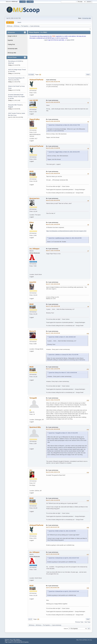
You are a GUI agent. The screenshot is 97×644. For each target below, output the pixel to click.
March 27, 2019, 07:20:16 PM (53, 400)
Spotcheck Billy (35, 427)
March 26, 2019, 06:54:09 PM (53, 102)
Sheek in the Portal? (14, 86)
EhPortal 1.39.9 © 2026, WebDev (12, 640)
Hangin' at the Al (12, 36)
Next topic (88, 622)
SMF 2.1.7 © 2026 (9, 641)
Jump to (66, 629)
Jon (31, 470)
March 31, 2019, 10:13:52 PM (53, 500)
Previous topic (79, 622)
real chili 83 (34, 100)
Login (46, 40)
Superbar (10, 40)
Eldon (32, 222)
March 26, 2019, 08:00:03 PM (53, 173)
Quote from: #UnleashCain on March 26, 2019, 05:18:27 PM (64, 125)
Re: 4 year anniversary (52, 100)
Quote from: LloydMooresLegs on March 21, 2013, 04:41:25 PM (65, 238)
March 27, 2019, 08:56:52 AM (53, 306)
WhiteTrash (11, 63)
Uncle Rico (12, 72)
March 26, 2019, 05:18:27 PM (53, 82)
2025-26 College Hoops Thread (17, 70)
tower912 (33, 282)
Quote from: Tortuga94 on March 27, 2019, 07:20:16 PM (63, 433)
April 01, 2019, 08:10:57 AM (53, 527)
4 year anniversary (51, 80)
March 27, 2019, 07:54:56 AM (53, 251)
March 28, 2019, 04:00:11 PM (53, 472)
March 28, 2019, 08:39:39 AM (53, 429)
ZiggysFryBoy (35, 119)
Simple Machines (18, 641)
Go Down (31, 75)
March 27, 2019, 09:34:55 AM (53, 333)
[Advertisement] (59, 56)
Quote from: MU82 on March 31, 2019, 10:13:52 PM (62, 531)
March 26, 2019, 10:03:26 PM (53, 224)
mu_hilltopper (34, 249)
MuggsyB (11, 107)
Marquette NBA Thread (15, 105)
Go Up (30, 619)
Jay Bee (12, 98)
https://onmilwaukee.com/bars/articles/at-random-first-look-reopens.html (66, 231)
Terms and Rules (83, 640)
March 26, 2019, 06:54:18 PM (53, 121)
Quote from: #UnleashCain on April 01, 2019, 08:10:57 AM (64, 558)
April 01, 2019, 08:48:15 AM (53, 588)
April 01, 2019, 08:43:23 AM (53, 554)
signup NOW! (71, 40)
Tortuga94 (33, 398)
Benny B (33, 331)
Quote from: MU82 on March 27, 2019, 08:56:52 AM (62, 337)
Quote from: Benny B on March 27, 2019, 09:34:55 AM (63, 373)
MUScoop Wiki (12, 53)
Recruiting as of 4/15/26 (15, 61)
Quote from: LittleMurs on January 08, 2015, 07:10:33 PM (63, 355)
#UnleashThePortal (36, 80)
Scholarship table (87, 18)
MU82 (31, 171)
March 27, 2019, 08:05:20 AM (53, 284)
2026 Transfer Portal (14, 113)
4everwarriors (34, 198)
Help (77, 640)
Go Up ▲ (90, 640)
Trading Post (11, 44)
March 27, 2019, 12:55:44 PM (53, 369)
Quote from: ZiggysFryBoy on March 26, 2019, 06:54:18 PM (64, 152)
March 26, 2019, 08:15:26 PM (53, 200)
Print (88, 75)
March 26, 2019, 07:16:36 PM (53, 148)
